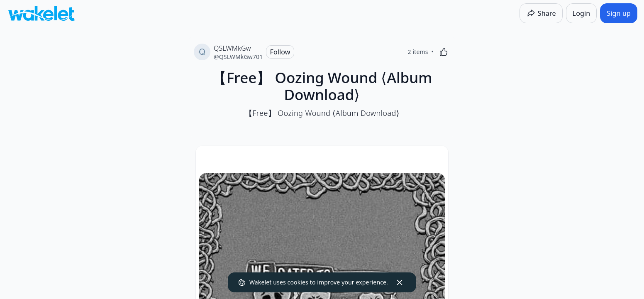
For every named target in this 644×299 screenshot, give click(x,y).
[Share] (541, 13)
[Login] (582, 13)
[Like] (444, 52)
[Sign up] (619, 13)
